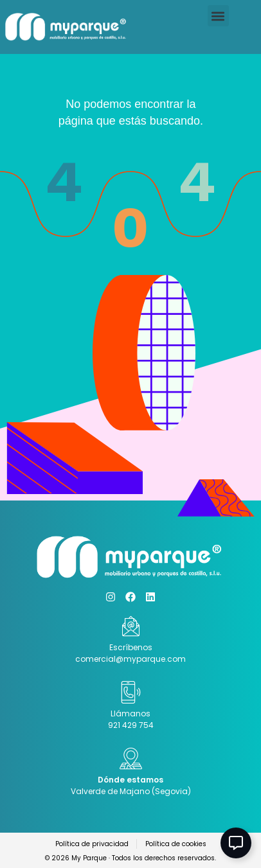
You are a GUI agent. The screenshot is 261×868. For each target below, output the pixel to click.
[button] (218, 16)
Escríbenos (131, 647)
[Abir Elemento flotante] (236, 843)
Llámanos (130, 713)
